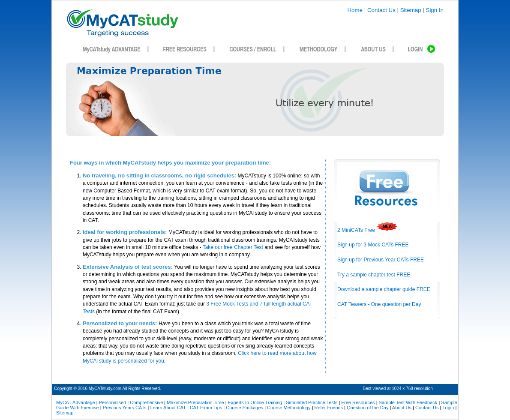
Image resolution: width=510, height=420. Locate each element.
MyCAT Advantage (76, 402)
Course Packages (244, 408)
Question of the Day (367, 408)
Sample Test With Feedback (408, 402)
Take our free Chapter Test (233, 247)
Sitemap (411, 10)
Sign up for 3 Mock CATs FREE (373, 245)
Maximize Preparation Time (195, 402)
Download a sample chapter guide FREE (384, 289)
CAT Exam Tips (206, 408)
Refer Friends (329, 408)
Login (448, 408)
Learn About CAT (168, 408)
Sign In (435, 10)
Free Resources (358, 402)
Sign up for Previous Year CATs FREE (381, 260)
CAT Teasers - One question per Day (379, 304)
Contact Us (381, 10)
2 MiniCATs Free (367, 230)
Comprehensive (146, 402)
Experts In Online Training (255, 402)
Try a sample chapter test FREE (374, 275)
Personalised (113, 402)
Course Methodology (289, 408)
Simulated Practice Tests (312, 402)
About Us (402, 408)
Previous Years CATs (125, 408)
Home (355, 10)
